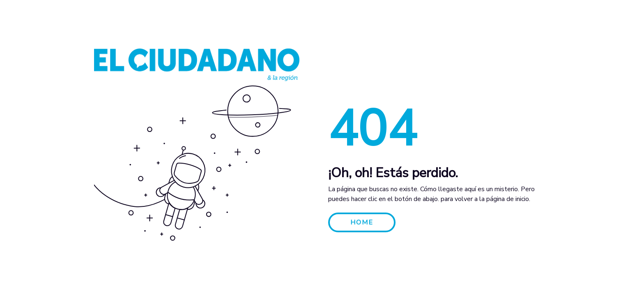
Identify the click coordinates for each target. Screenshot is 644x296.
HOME (362, 222)
